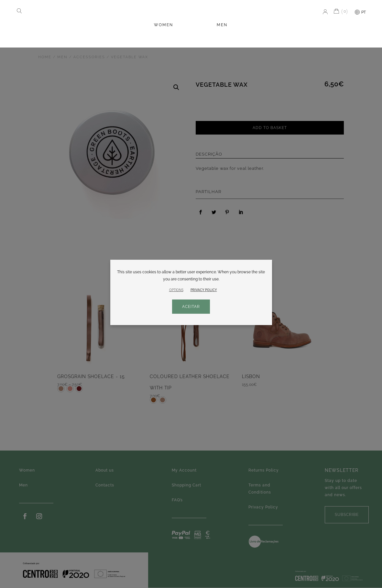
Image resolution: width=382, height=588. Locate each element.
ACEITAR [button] (191, 307)
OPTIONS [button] (176, 290)
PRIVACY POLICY (204, 290)
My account (324, 12)
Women (164, 25)
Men (222, 25)
